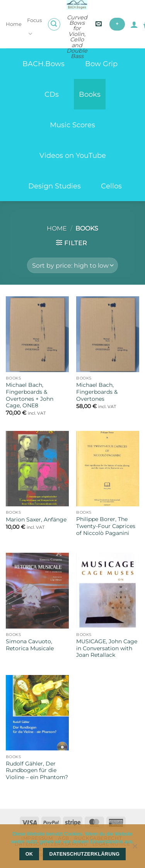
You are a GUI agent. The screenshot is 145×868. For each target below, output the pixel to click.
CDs (52, 94)
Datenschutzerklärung (85, 854)
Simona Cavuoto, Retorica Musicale (30, 645)
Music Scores (72, 125)
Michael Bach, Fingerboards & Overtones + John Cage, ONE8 (30, 395)
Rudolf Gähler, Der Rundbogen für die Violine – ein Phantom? (37, 770)
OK (29, 854)
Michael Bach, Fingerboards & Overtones (97, 392)
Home (14, 24)
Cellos (111, 186)
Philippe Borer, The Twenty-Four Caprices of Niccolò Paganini (106, 526)
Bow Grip (101, 64)
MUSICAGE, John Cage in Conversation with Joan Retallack (107, 648)
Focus (34, 27)
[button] (54, 24)
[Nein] (135, 848)
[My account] (134, 24)
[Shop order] (72, 265)
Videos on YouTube (73, 155)
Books (90, 94)
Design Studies (55, 186)
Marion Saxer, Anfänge (36, 519)
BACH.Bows (43, 64)
